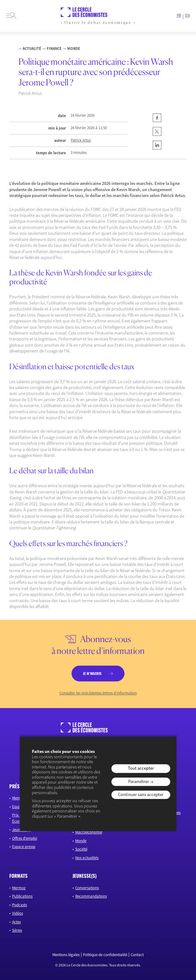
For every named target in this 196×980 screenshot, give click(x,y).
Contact (137, 955)
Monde (81, 841)
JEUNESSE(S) (85, 876)
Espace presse (24, 847)
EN (187, 15)
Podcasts (20, 905)
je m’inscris (92, 673)
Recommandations (91, 896)
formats (18, 876)
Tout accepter (141, 768)
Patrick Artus (81, 140)
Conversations (87, 888)
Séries (17, 930)
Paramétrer (139, 781)
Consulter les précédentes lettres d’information (98, 693)
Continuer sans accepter (141, 794)
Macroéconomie (89, 832)
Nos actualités (87, 858)
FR (179, 15)
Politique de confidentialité (105, 955)
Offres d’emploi (25, 838)
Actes (16, 922)
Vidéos (17, 913)
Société (81, 849)
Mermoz (19, 888)
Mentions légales (66, 955)
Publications (22, 896)
